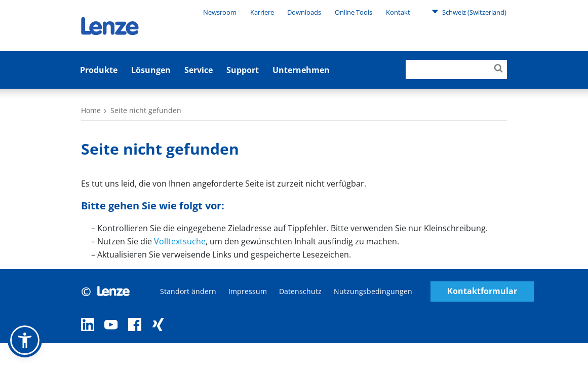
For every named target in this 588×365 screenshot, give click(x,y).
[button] (25, 340)
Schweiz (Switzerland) (469, 12)
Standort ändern (188, 291)
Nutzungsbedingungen (373, 291)
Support (243, 70)
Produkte (99, 70)
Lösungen (151, 70)
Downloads (304, 12)
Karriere (262, 12)
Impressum (248, 291)
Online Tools (354, 12)
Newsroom (220, 12)
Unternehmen (301, 70)
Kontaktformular (482, 291)
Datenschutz (300, 291)
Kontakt (398, 12)
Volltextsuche (180, 241)
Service (199, 70)
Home (91, 110)
